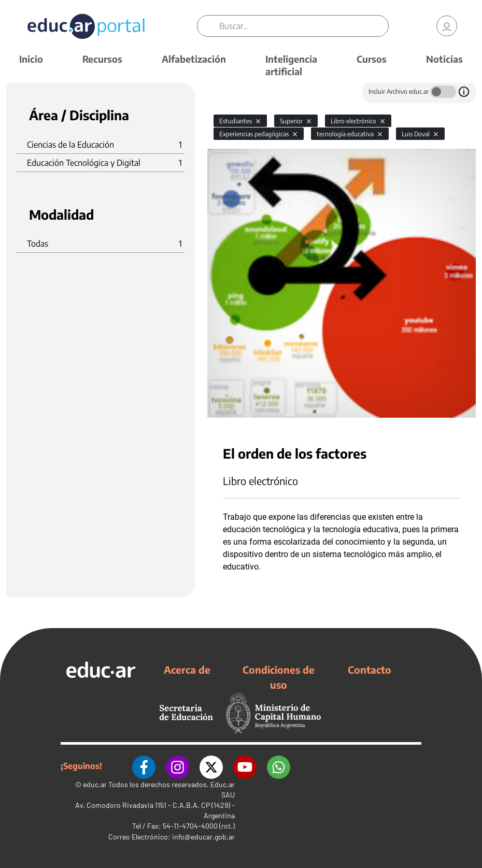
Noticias (444, 59)
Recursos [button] (102, 59)
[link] (447, 26)
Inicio (31, 59)
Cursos (372, 59)
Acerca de (187, 670)
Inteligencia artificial (291, 65)
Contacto (370, 670)
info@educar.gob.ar (203, 837)
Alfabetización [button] (194, 59)
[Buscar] (304, 26)
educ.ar (95, 784)
